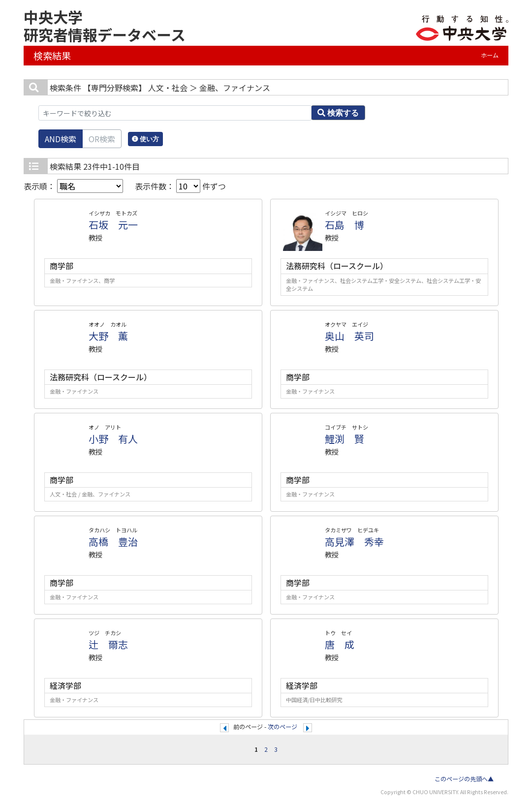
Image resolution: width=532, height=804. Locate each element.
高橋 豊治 (113, 541)
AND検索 (61, 139)
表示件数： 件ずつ (180, 186)
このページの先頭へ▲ (464, 779)
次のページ (282, 727)
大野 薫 (108, 336)
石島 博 (344, 225)
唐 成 (340, 644)
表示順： (73, 186)
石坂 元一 (113, 225)
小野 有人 (113, 439)
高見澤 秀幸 (354, 541)
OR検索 (102, 139)
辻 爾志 (108, 644)
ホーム (490, 55)
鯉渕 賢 (344, 439)
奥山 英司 (349, 336)
